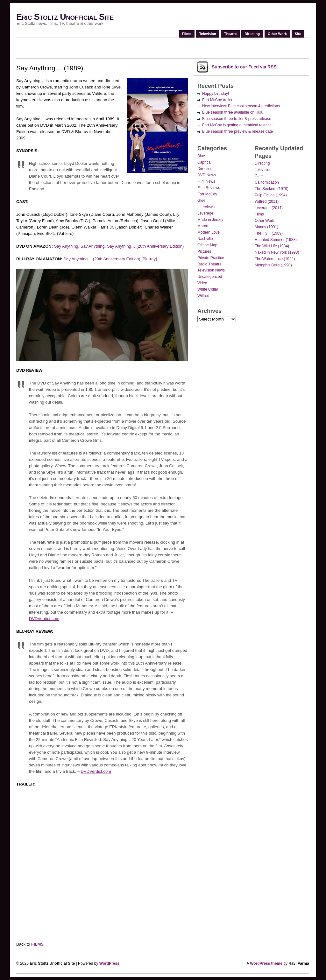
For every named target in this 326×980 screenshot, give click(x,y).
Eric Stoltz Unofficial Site (65, 17)
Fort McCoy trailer (217, 100)
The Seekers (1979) (272, 189)
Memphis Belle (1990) (273, 265)
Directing (252, 34)
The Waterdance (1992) (275, 259)
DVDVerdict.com (44, 619)
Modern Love (209, 232)
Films (187, 34)
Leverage (205, 213)
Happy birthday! (216, 94)
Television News (211, 270)
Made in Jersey (210, 220)
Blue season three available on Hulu (233, 112)
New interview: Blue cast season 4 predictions (241, 106)
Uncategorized (210, 277)
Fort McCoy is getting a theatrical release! (237, 125)
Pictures (204, 251)
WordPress (109, 963)
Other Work (277, 34)
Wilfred (203, 296)
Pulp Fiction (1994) (271, 195)
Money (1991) (266, 227)
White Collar (208, 289)
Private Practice (211, 258)
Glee (201, 201)
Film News (206, 181)
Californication (267, 182)
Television (208, 34)
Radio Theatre (209, 264)
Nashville (205, 239)
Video (202, 283)
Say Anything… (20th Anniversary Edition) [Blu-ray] (110, 259)
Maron (203, 226)
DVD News (207, 175)
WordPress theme (266, 963)
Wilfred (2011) (267, 201)
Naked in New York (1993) (277, 252)
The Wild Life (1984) (272, 246)
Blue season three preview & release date (237, 131)
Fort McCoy (207, 194)
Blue (201, 156)
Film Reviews (209, 188)
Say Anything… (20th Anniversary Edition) (145, 246)
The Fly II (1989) (269, 233)
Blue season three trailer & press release (237, 119)
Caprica (204, 162)
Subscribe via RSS (244, 67)
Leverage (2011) (269, 208)
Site (298, 34)
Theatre (230, 34)
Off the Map (207, 245)
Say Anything (66, 246)
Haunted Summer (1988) (276, 240)
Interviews (206, 207)
